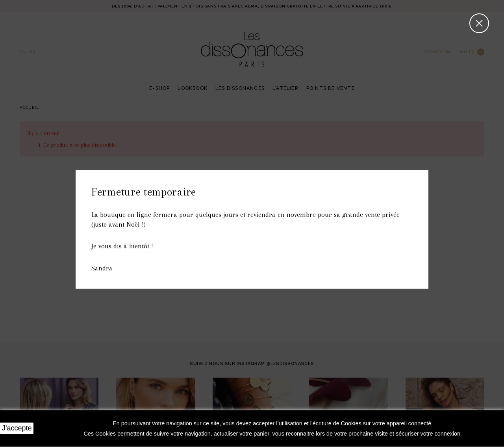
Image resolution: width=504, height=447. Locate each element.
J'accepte (17, 428)
